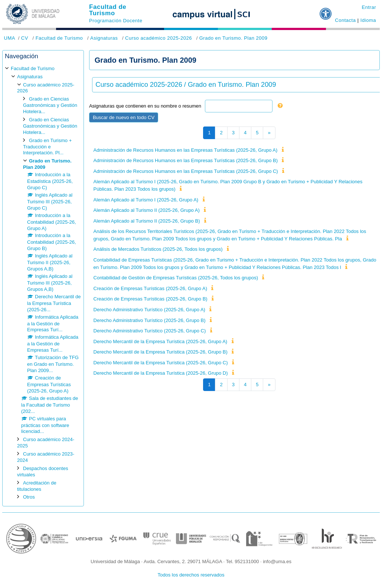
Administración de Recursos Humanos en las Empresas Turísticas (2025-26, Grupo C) (186, 171)
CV (25, 38)
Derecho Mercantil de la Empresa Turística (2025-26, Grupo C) (161, 363)
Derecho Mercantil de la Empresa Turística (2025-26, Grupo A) (161, 341)
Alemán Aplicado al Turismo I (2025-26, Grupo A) (146, 200)
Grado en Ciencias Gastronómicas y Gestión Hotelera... (50, 105)
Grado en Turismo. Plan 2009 (234, 38)
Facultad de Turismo (108, 10)
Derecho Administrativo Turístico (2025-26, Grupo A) (149, 310)
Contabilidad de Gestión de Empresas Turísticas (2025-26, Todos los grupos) (176, 278)
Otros (29, 497)
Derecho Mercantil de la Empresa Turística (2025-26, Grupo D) (161, 373)
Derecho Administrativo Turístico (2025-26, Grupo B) (150, 320)
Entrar (369, 7)
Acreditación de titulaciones (37, 486)
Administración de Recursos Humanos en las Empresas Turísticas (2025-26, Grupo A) (186, 150)
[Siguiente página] (269, 133)
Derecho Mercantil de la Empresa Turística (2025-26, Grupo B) (161, 352)
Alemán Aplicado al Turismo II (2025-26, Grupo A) (147, 210)
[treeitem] (43, 283)
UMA (10, 38)
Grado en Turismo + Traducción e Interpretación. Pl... (47, 147)
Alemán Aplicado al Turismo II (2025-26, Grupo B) (147, 221)
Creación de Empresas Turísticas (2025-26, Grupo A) (150, 288)
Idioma (368, 20)
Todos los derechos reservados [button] (191, 575)
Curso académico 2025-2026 (159, 38)
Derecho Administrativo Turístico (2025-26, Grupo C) (150, 331)
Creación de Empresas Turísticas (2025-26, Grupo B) (151, 299)
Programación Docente (116, 21)
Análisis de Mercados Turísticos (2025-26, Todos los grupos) (158, 249)
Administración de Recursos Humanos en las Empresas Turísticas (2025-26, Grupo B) (186, 160)
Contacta (345, 20)
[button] (326, 11)
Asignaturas (104, 38)
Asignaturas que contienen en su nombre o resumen (145, 106)
